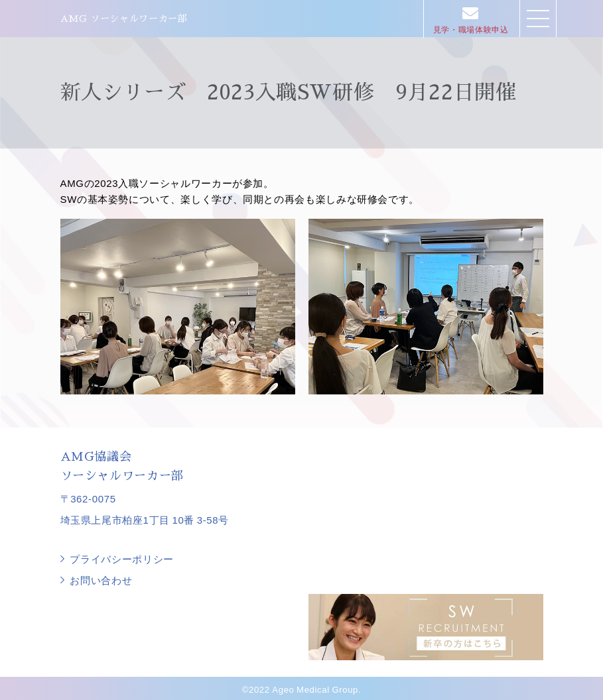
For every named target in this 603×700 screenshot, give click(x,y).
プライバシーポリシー (122, 559)
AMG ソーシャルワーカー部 (124, 19)
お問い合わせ (101, 579)
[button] (538, 19)
